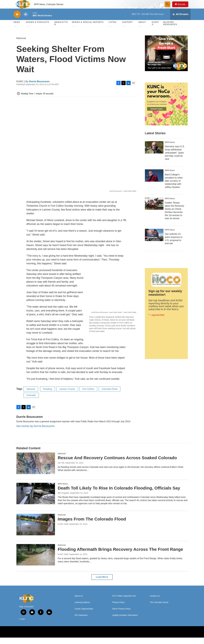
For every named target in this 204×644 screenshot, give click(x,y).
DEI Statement (81, 622)
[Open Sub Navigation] (16, 33)
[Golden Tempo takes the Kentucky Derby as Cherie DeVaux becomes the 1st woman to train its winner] (154, 210)
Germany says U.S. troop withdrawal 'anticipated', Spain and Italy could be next (175, 159)
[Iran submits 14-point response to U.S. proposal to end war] (154, 241)
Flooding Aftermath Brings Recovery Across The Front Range (120, 556)
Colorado (31, 402)
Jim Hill (61, 469)
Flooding (48, 395)
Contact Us (155, 602)
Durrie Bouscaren (39, 88)
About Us (79, 602)
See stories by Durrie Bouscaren (36, 432)
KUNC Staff (63, 561)
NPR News (170, 149)
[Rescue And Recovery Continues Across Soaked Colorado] (36, 470)
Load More (102, 583)
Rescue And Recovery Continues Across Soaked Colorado (117, 464)
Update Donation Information (125, 622)
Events (155, 30)
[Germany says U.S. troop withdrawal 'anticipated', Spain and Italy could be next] (154, 154)
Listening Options (82, 609)
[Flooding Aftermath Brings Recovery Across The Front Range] (36, 561)
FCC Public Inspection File (124, 602)
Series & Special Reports (88, 29)
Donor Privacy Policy (121, 615)
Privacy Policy (118, 609)
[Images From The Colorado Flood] (36, 531)
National (21, 45)
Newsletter (61, 30)
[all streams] (180, 21)
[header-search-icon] (169, 8)
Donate (183, 7)
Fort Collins (88, 395)
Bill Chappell (63, 499)
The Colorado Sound (159, 609)
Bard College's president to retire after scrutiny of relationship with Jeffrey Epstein (174, 187)
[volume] (26, 21)
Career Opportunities (84, 615)
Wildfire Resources (170, 30)
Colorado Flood (109, 395)
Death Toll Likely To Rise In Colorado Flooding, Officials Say (119, 494)
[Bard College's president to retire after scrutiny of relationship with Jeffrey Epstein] (154, 182)
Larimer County (67, 395)
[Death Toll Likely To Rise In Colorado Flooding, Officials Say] (36, 500)
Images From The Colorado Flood (92, 525)
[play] (17, 21)
